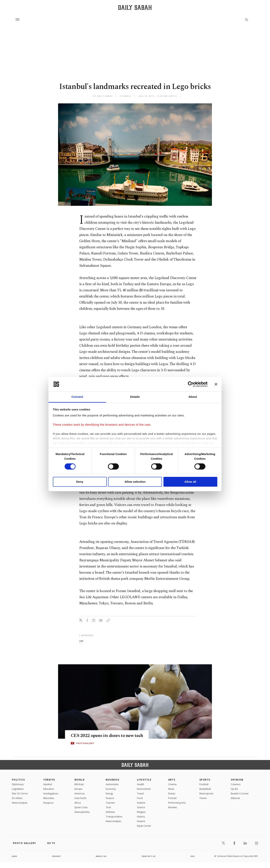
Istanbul (48, 784)
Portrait (172, 798)
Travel (140, 794)
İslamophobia (82, 812)
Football (204, 784)
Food (140, 798)
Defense (110, 812)
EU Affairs (17, 798)
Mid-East (79, 784)
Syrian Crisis (81, 807)
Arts (172, 780)
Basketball (205, 789)
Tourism (110, 803)
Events (172, 794)
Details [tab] (135, 397)
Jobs (15, 856)
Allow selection (135, 482)
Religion (141, 812)
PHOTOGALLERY (85, 743)
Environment (144, 789)
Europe (78, 789)
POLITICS (18, 780)
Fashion (141, 803)
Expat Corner (144, 826)
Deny (80, 482)
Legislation (18, 789)
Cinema (172, 784)
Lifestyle (144, 780)
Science (141, 807)
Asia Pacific (80, 798)
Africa (78, 803)
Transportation (114, 817)
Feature (141, 821)
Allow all (190, 482)
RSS (192, 856)
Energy (109, 794)
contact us (149, 856)
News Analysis (20, 803)
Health (140, 784)
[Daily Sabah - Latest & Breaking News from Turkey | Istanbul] (135, 7)
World (80, 780)
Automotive (112, 784)
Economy (111, 789)
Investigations (51, 794)
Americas (80, 794)
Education (49, 789)
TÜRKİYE (49, 780)
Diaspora (48, 803)
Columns (236, 784)
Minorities (49, 798)
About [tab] (193, 397)
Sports (205, 780)
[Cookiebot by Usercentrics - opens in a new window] (191, 384)
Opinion (237, 780)
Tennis (203, 798)
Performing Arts (177, 803)
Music (171, 789)
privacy (56, 856)
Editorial (235, 798)
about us (101, 856)
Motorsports (206, 794)
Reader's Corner (240, 794)
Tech (108, 807)
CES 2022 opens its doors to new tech (109, 736)
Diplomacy (18, 784)
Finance (110, 798)
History (141, 817)
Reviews (173, 807)
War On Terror (20, 794)
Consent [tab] (77, 397)
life (81, 641)
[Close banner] (216, 384)
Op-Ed (234, 789)
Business (113, 780)
